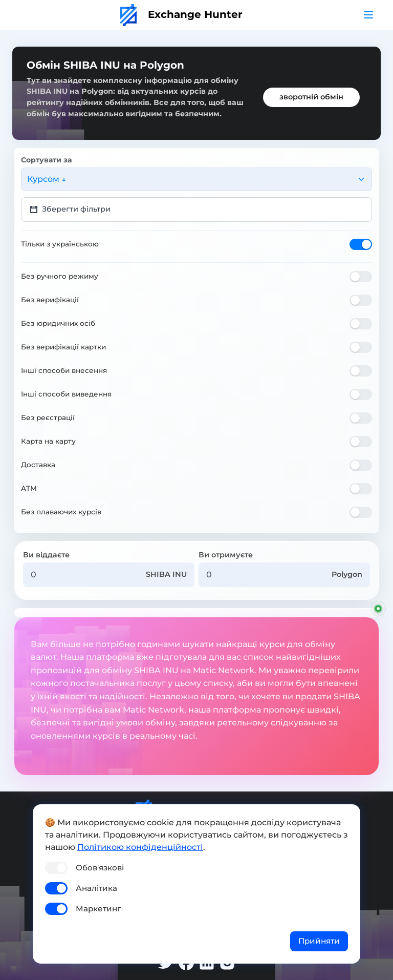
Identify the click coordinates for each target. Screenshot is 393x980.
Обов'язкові (100, 868)
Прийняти (319, 941)
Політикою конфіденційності (140, 847)
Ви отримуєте (226, 555)
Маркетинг (98, 909)
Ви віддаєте (46, 555)
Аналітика (96, 888)
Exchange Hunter (181, 14)
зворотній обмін (311, 97)
